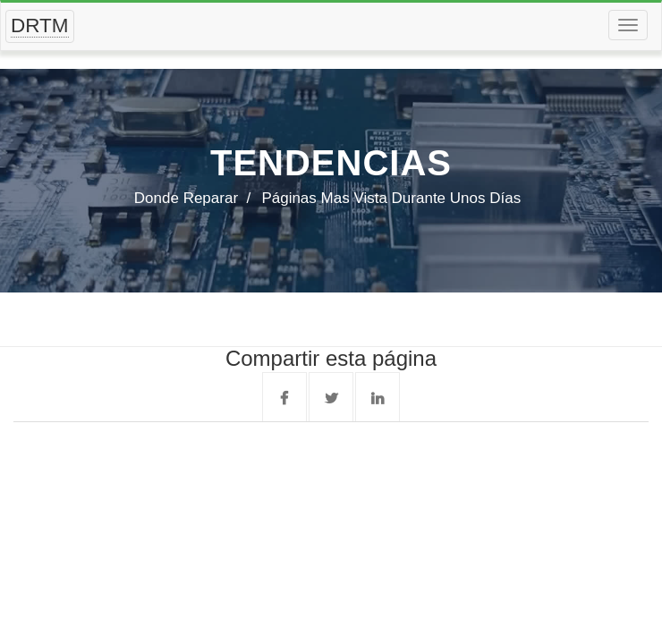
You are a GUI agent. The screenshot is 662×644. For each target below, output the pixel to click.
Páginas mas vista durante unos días (391, 198)
